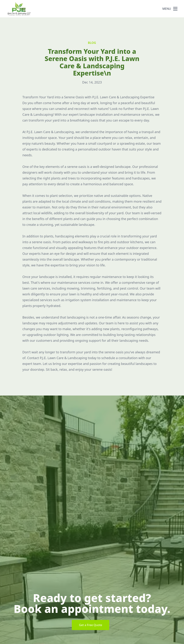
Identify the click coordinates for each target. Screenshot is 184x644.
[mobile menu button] (175, 9)
